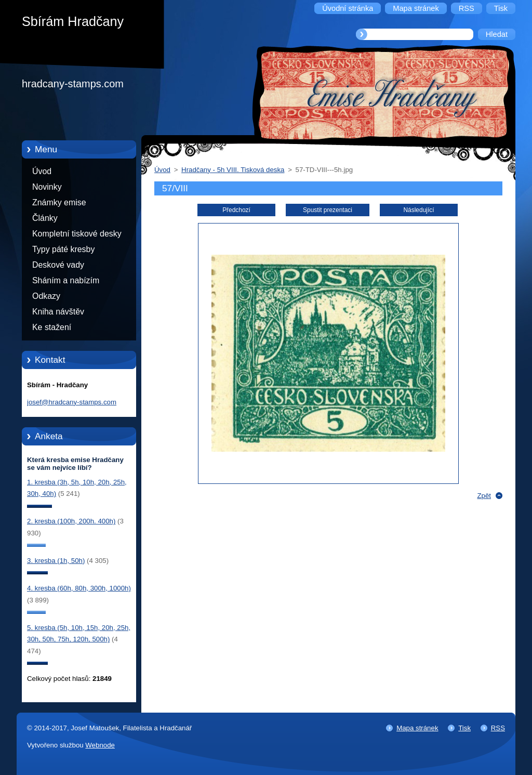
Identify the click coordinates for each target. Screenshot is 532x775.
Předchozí (236, 210)
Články (45, 218)
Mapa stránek (417, 728)
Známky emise (59, 202)
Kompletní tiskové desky (77, 234)
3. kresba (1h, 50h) (56, 561)
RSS (498, 728)
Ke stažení (52, 327)
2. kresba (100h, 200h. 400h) (71, 521)
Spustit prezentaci (328, 210)
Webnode (100, 745)
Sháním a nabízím (66, 280)
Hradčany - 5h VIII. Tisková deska (233, 170)
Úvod (42, 171)
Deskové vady (58, 265)
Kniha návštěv (58, 312)
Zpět (484, 496)
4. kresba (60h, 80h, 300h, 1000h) (79, 588)
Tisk (464, 728)
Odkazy (46, 296)
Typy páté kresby (63, 249)
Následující (418, 210)
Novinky (47, 187)
